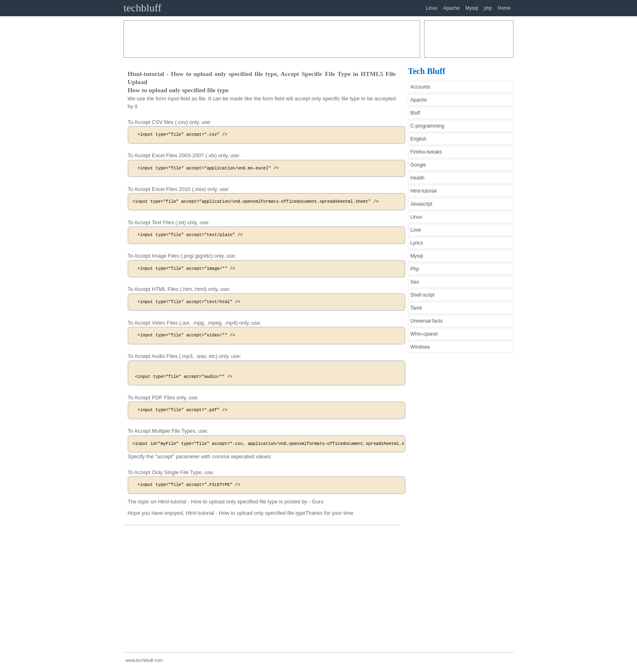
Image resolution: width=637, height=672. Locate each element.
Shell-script (422, 295)
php (488, 8)
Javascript (421, 204)
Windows (420, 347)
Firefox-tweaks (426, 152)
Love (416, 230)
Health (417, 178)
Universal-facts (426, 321)
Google (418, 165)
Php (415, 269)
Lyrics (417, 243)
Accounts (420, 87)
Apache (452, 8)
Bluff (415, 113)
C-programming (427, 126)
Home (504, 8)
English (418, 139)
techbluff (142, 8)
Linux (432, 8)
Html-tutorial (424, 191)
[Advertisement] (272, 39)
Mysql (472, 8)
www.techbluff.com (144, 660)
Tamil (416, 308)
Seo (415, 282)
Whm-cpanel (424, 334)
